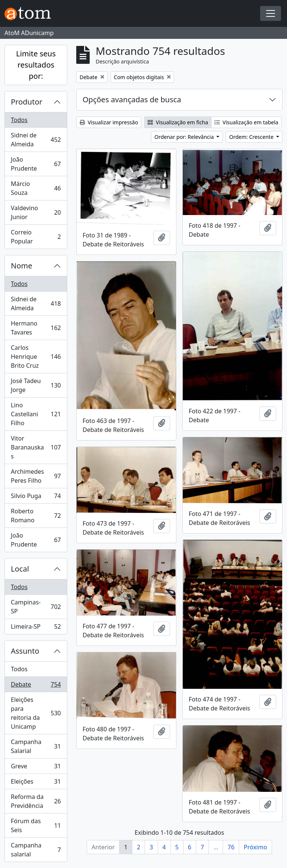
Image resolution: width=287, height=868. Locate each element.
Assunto (25, 651)
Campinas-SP (36, 607)
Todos (19, 120)
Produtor (27, 102)
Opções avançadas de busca (132, 99)
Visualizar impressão (109, 122)
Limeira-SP (36, 628)
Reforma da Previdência (36, 801)
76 (231, 847)
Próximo (255, 847)
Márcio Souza (36, 188)
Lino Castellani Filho (36, 414)
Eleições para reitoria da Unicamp (36, 713)
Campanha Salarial (36, 746)
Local (20, 569)
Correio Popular (36, 237)
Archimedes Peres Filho (36, 476)
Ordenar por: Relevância (185, 137)
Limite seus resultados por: (36, 65)
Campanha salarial (36, 850)
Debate (36, 686)
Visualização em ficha (178, 122)
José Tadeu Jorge (36, 385)
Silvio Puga (36, 497)
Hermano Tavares (36, 328)
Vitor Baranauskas (36, 447)
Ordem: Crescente (252, 137)
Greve (36, 768)
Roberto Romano (36, 516)
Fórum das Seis (36, 825)
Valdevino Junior (36, 212)
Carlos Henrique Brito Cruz (36, 357)
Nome (21, 266)
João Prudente (36, 164)
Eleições (36, 783)
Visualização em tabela (246, 122)
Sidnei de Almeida (36, 140)
